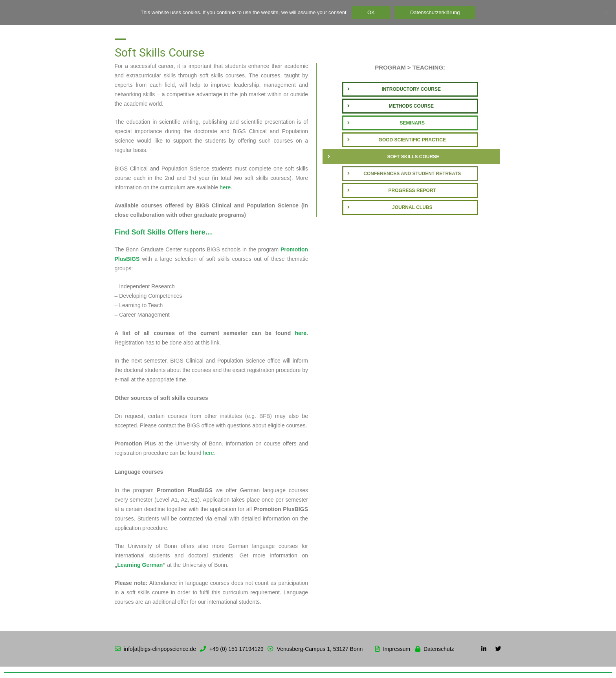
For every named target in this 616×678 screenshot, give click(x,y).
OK (371, 12)
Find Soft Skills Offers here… (164, 232)
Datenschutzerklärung (435, 12)
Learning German (140, 565)
